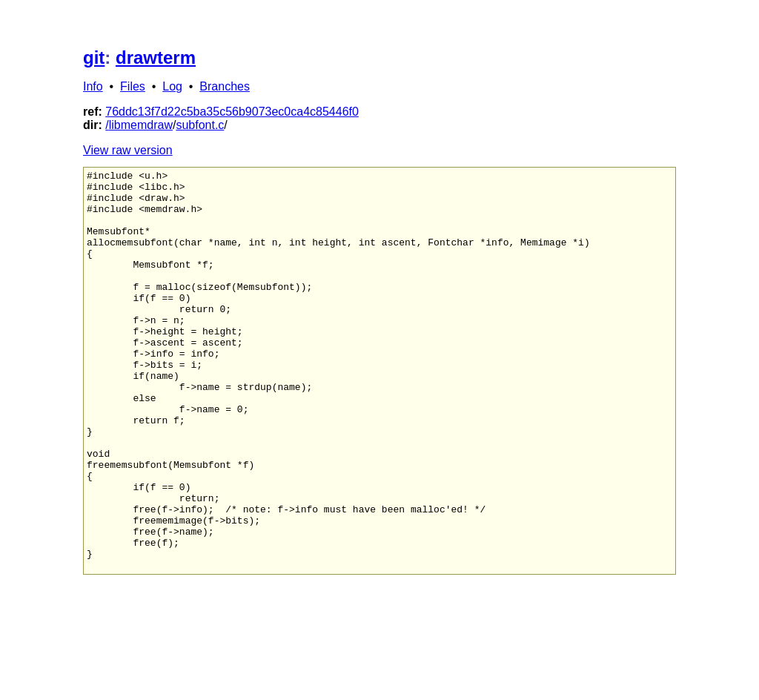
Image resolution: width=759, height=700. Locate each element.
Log (172, 86)
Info (93, 86)
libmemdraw (141, 125)
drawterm (156, 57)
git (94, 57)
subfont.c (200, 125)
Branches (225, 86)
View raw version (128, 150)
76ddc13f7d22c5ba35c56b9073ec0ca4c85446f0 (232, 112)
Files (133, 86)
